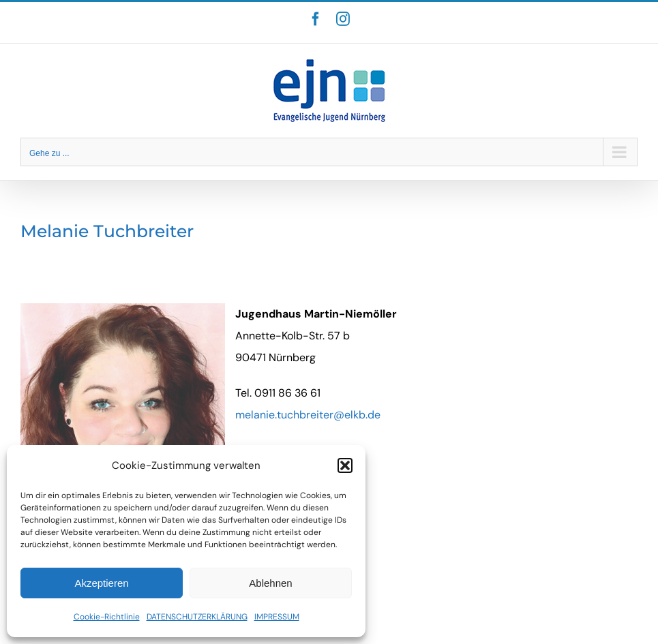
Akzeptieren (101, 583)
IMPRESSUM (277, 617)
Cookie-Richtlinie (107, 617)
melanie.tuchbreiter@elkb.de (308, 415)
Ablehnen (270, 583)
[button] (345, 465)
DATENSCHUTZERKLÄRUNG (197, 617)
